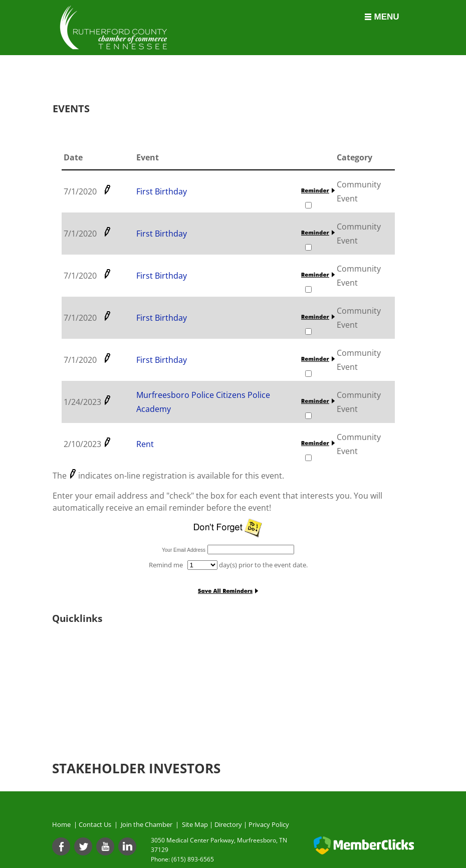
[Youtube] (105, 846)
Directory (228, 824)
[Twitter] (83, 846)
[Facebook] (61, 846)
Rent (145, 444)
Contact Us (96, 824)
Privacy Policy (269, 824)
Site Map (195, 824)
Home (61, 824)
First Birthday (162, 191)
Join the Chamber (146, 824)
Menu (386, 17)
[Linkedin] (127, 846)
